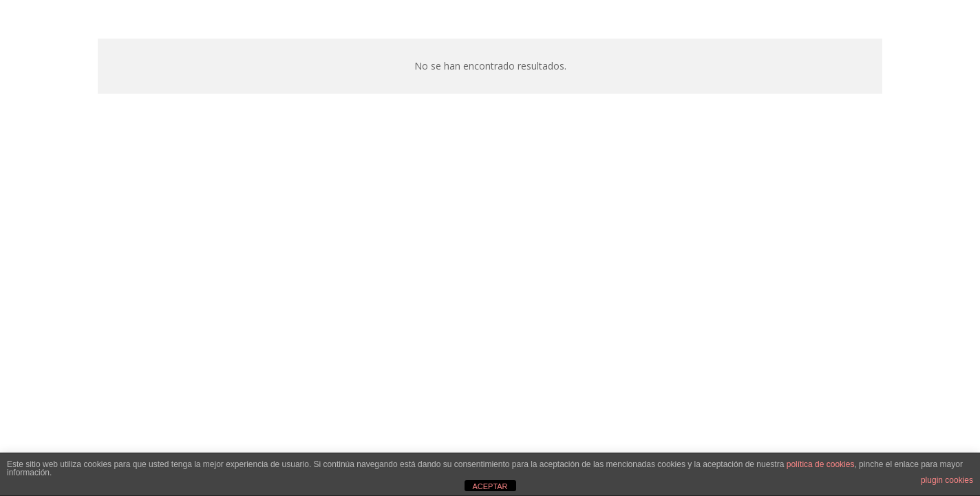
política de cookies (821, 464)
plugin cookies (947, 480)
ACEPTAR (490, 486)
